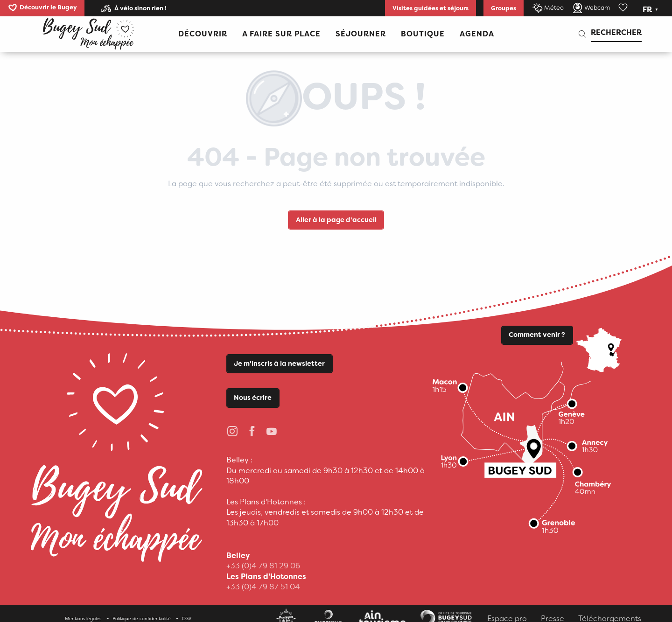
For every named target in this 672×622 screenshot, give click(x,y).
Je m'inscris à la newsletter (279, 364)
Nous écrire (253, 398)
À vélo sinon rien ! (140, 8)
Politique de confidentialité (142, 619)
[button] (651, 10)
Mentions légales (83, 619)
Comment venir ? (537, 335)
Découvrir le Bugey (48, 7)
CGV (187, 619)
